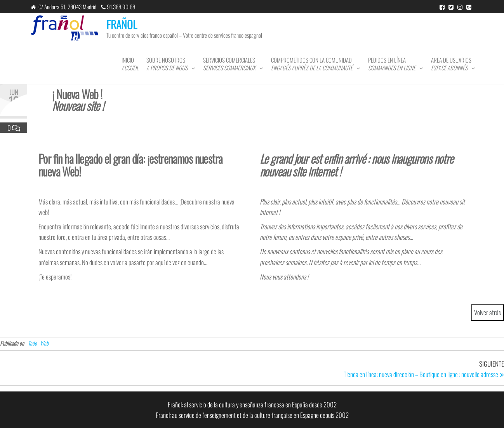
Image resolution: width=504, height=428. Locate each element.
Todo (32, 343)
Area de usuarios (451, 64)
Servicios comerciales (229, 64)
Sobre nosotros (167, 64)
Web (44, 343)
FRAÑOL (122, 24)
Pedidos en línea (392, 64)
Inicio (130, 64)
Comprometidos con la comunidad (312, 64)
